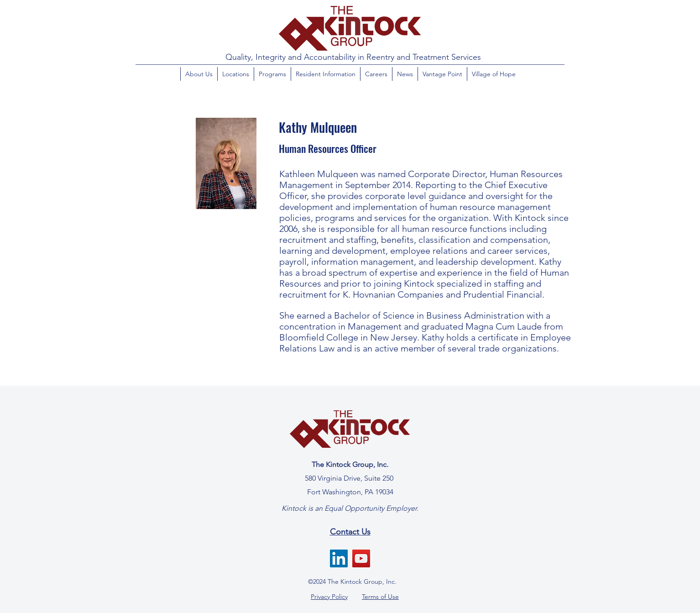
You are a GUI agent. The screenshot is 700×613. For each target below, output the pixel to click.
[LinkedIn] (339, 558)
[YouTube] (361, 558)
